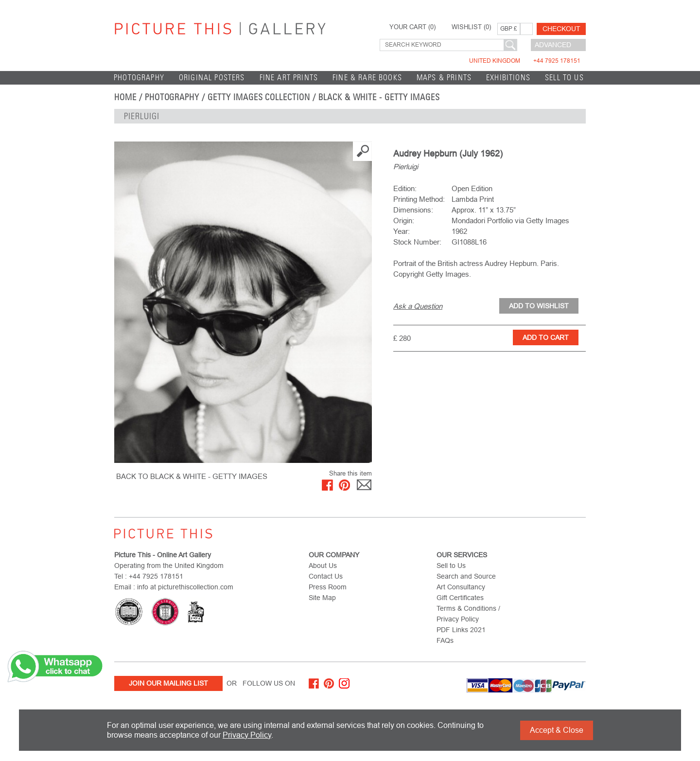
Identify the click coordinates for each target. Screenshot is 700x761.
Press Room (328, 587)
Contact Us (326, 576)
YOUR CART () (412, 27)
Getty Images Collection (259, 97)
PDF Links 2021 (461, 630)
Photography (139, 78)
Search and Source (466, 576)
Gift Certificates (460, 598)
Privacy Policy (247, 735)
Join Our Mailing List (168, 683)
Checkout (561, 29)
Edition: (405, 188)
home (125, 97)
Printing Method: (419, 199)
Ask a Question (418, 306)
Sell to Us (564, 78)
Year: (402, 231)
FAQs (445, 640)
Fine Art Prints (289, 78)
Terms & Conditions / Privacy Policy (468, 614)
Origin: (404, 221)
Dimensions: (413, 210)
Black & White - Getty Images (379, 97)
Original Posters (212, 78)
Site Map (322, 598)
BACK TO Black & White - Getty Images (192, 476)
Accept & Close (557, 730)
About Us (323, 566)
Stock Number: (417, 242)
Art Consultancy (461, 587)
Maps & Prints (444, 78)
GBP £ (509, 29)
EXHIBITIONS (508, 78)
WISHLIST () (471, 27)
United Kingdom (525, 61)
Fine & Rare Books (367, 78)
